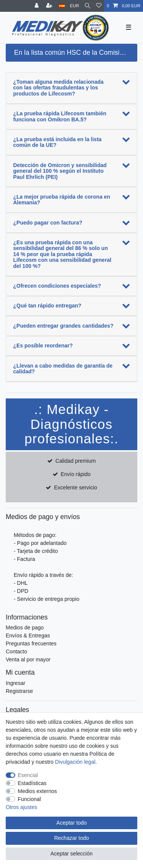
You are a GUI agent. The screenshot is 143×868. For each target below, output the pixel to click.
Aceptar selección (71, 854)
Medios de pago (25, 628)
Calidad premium (76, 461)
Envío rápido (76, 474)
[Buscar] (88, 6)
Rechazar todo (71, 838)
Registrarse (19, 691)
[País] (62, 6)
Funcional (30, 799)
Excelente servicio (76, 487)
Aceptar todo (71, 823)
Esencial (28, 775)
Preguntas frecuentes (31, 643)
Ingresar (15, 683)
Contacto (16, 651)
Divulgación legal (75, 762)
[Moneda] (75, 6)
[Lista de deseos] (99, 6)
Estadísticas (32, 783)
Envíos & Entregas (28, 635)
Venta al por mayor (28, 659)
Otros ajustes (21, 807)
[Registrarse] (50, 6)
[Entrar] (37, 6)
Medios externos (38, 791)
